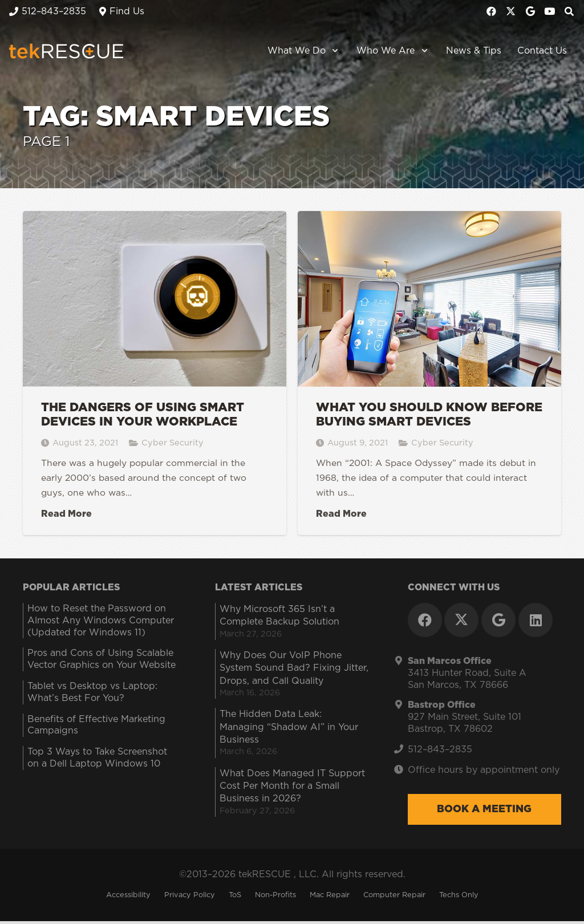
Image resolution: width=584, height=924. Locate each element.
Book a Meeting (484, 812)
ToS (235, 898)
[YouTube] (550, 11)
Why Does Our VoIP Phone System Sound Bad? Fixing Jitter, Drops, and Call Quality (294, 671)
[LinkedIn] (536, 623)
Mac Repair (330, 898)
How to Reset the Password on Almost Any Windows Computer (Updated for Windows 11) (101, 623)
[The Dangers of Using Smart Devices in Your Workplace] (155, 374)
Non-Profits (275, 898)
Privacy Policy (190, 898)
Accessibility (128, 898)
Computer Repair (394, 898)
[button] (333, 51)
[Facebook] (492, 11)
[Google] (530, 11)
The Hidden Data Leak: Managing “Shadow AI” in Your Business (289, 730)
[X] (511, 11)
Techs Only (459, 898)
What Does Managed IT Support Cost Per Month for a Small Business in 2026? (292, 789)
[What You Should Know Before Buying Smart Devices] (429, 374)
